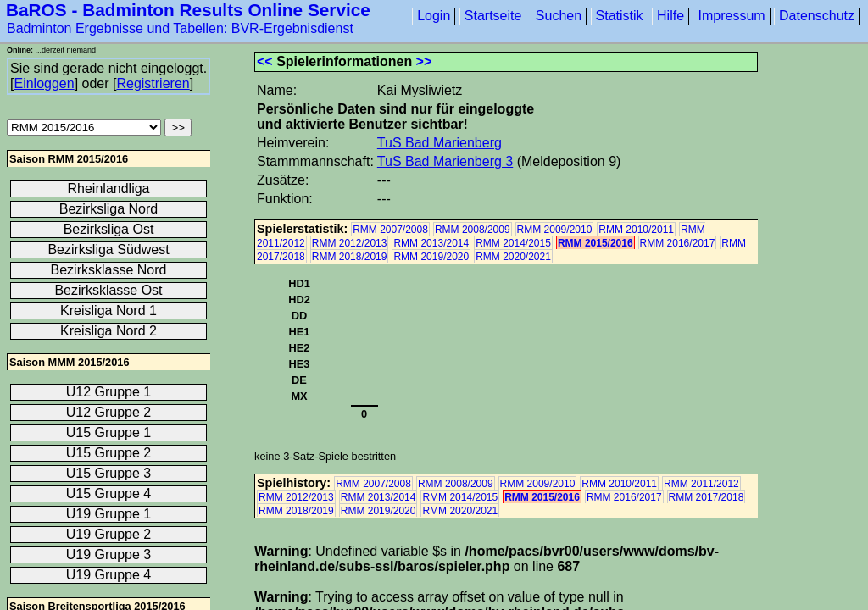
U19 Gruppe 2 (109, 534)
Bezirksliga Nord (108, 209)
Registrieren (153, 83)
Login (434, 16)
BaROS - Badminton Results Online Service (188, 10)
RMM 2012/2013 (350, 243)
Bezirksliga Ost (109, 229)
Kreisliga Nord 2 (108, 331)
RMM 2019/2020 (431, 257)
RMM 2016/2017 (678, 243)
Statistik (620, 16)
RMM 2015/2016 (595, 243)
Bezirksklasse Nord (109, 270)
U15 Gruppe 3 (109, 473)
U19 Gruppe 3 (109, 555)
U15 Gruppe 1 (109, 433)
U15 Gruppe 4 (109, 494)
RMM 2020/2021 (513, 257)
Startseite (493, 16)
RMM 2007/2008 (390, 230)
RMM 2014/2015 (513, 243)
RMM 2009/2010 (555, 230)
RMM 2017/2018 (707, 497)
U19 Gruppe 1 (109, 514)
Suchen (559, 16)
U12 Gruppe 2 (109, 412)
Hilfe (670, 16)
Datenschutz (817, 16)
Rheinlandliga (109, 189)
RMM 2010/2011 (636, 230)
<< (265, 61)
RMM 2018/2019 (350, 257)
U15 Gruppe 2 (109, 453)
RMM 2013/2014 (431, 243)
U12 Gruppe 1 (109, 392)
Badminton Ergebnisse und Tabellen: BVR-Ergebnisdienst (180, 28)
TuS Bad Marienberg (440, 143)
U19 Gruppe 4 (109, 575)
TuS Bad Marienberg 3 (445, 161)
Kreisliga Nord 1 (108, 311)
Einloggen (44, 83)
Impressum (731, 16)
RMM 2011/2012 (701, 484)
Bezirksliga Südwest (108, 250)
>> (424, 61)
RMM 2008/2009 (473, 230)
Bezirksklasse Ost (108, 290)
